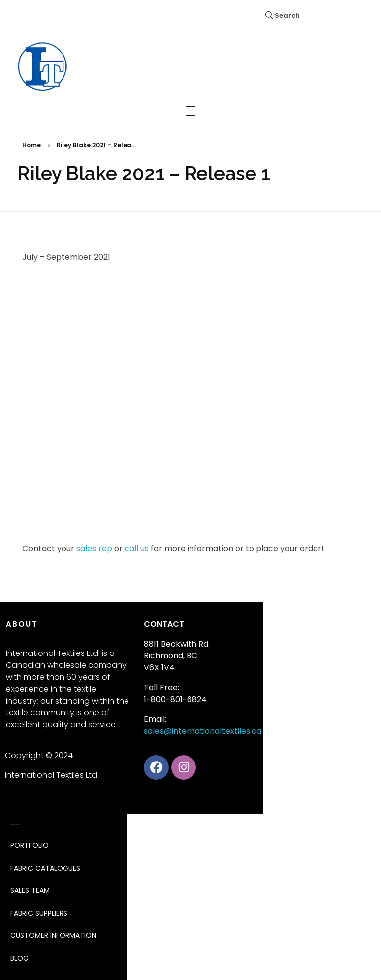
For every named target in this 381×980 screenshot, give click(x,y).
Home (32, 145)
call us (137, 549)
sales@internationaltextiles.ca (203, 731)
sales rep (94, 549)
